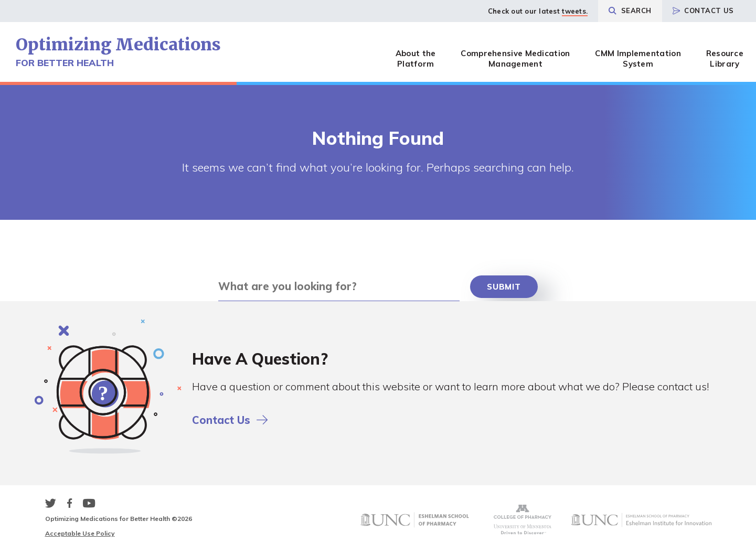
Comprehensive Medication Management (515, 58)
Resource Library (725, 58)
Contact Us (703, 10)
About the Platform (416, 58)
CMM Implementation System (638, 58)
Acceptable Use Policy (80, 533)
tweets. (575, 11)
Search (630, 10)
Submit (504, 287)
